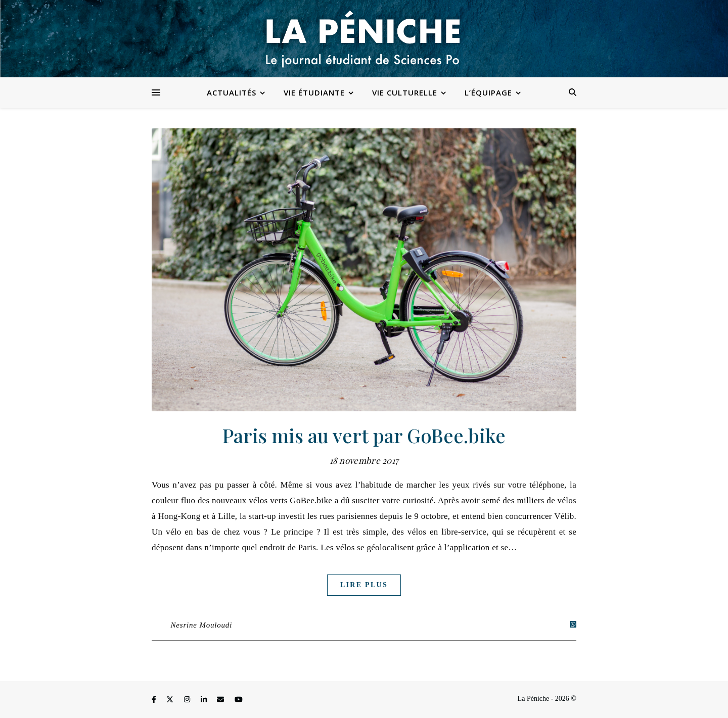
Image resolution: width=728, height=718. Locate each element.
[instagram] (188, 700)
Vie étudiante (314, 92)
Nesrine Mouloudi (202, 625)
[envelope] (221, 700)
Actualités (232, 92)
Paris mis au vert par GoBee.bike (364, 435)
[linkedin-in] (205, 700)
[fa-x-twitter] (171, 700)
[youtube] (239, 700)
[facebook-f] (155, 700)
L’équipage (488, 92)
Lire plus (364, 585)
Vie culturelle (405, 92)
